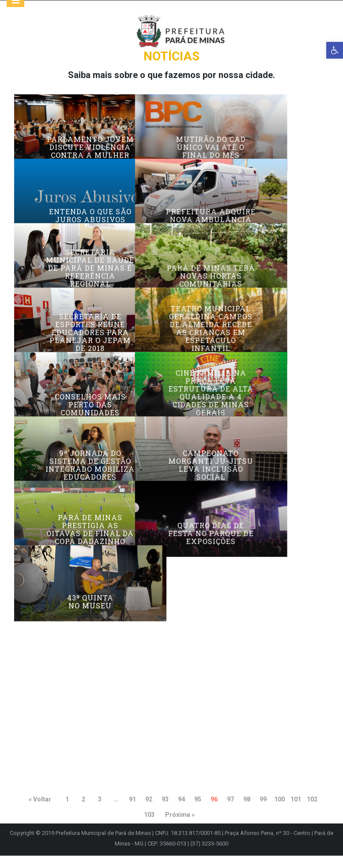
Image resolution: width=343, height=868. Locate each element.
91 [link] (132, 812)
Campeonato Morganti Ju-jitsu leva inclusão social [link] (253, 590)
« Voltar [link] (40, 812)
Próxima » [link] (180, 827)
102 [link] (312, 812)
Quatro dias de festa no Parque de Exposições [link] (253, 681)
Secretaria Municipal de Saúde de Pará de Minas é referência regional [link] (90, 325)
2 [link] (83, 812)
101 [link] (296, 812)
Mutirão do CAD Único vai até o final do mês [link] (253, 160)
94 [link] (181, 812)
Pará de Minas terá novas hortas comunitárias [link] (253, 333)
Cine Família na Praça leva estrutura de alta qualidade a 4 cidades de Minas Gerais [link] (253, 495)
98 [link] (247, 812)
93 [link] (165, 812)
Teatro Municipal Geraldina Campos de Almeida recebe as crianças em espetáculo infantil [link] (253, 408)
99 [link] (263, 812)
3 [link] (100, 812)
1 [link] (67, 812)
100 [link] (279, 812)
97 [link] (230, 812)
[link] (335, 50)
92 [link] (149, 812)
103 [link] (149, 827)
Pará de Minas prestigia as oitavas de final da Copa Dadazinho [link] (90, 677)
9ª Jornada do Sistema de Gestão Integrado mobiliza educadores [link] (90, 590)
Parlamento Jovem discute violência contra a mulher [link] (90, 160)
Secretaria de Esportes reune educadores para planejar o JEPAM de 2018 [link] (90, 412)
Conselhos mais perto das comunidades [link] (90, 507)
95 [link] (198, 812)
